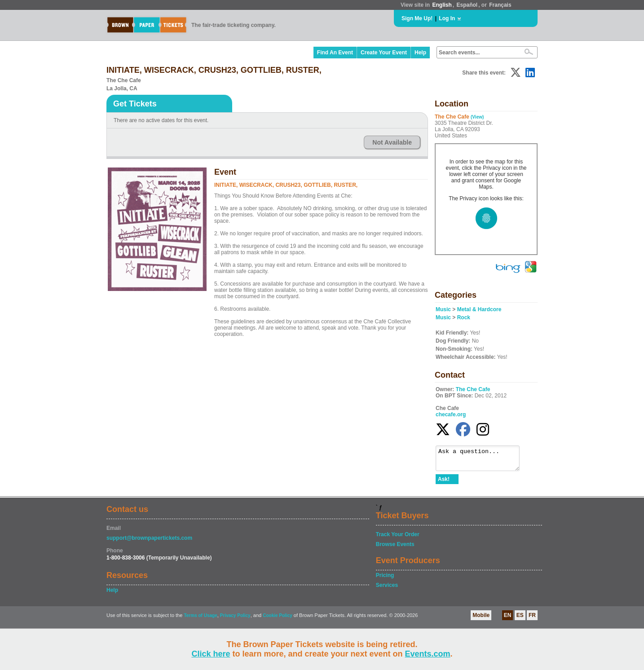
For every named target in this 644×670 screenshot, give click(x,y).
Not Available (392, 142)
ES (520, 619)
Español (467, 5)
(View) (477, 117)
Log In (447, 18)
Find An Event (335, 53)
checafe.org (451, 414)
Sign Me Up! (417, 18)
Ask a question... (482, 460)
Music (443, 309)
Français (500, 5)
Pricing (385, 579)
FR (532, 619)
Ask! (444, 483)
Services (387, 589)
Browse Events (395, 548)
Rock (464, 317)
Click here (211, 654)
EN (508, 619)
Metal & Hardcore (479, 309)
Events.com (428, 654)
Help (420, 53)
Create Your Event (384, 53)
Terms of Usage (200, 619)
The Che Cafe (473, 389)
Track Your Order (398, 538)
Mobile (481, 619)
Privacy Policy (235, 619)
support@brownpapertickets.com (149, 542)
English (442, 5)
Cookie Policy (278, 619)
